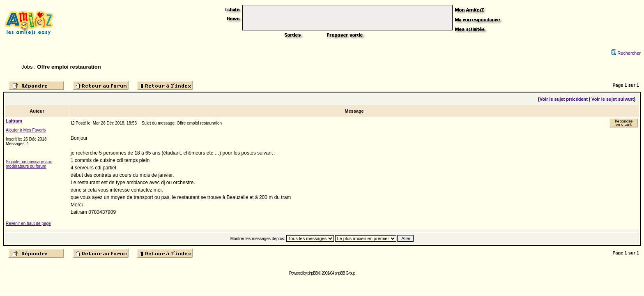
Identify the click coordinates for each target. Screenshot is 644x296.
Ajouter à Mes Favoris (26, 130)
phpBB (312, 273)
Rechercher (626, 53)
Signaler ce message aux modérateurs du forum (29, 164)
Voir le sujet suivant (613, 99)
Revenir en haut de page (28, 223)
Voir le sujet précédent (564, 99)
